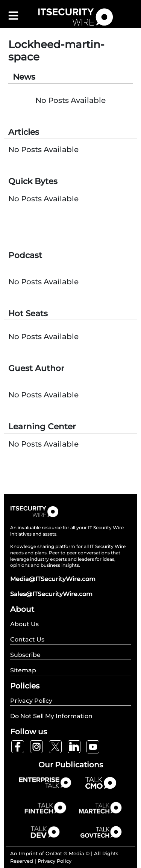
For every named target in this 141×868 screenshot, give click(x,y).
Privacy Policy (55, 861)
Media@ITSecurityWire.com (53, 579)
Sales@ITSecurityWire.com (51, 594)
